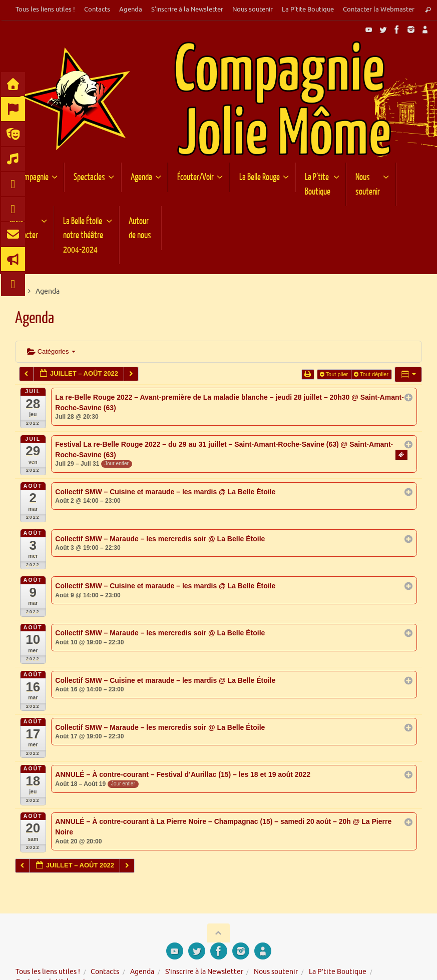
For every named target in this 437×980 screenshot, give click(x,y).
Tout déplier (372, 374)
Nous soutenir (253, 10)
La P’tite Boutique (308, 10)
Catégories (51, 351)
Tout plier (335, 374)
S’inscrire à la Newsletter (187, 10)
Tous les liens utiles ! (45, 10)
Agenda (131, 10)
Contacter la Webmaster (379, 10)
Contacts (97, 10)
